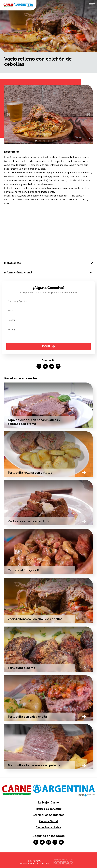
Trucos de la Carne (48, 809)
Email (11, 311)
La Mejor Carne (48, 803)
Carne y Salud (49, 821)
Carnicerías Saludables (48, 815)
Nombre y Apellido (18, 301)
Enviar (49, 346)
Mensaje (12, 330)
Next (88, 114)
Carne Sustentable (48, 827)
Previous (8, 114)
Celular (11, 320)
